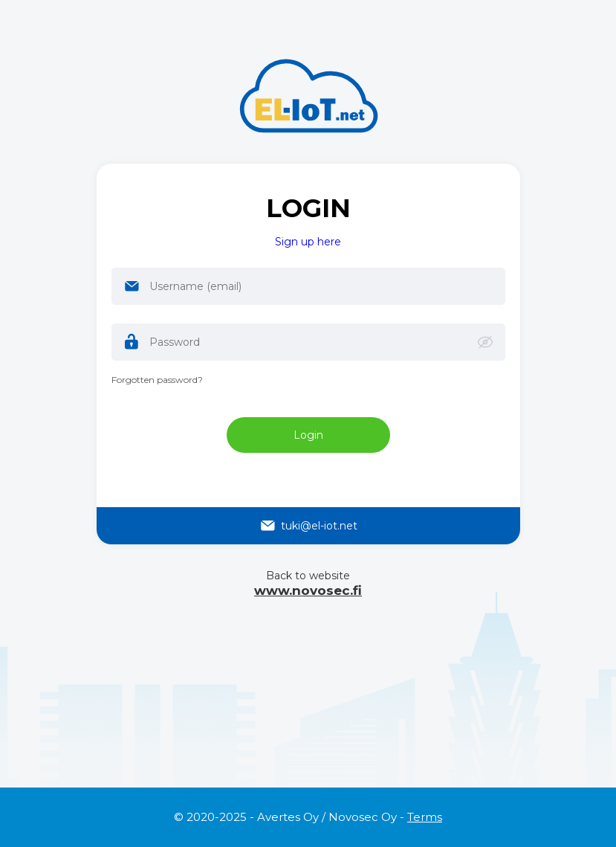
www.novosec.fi (308, 590)
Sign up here (308, 242)
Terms (425, 817)
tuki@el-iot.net (308, 526)
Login (308, 435)
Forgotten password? (157, 380)
